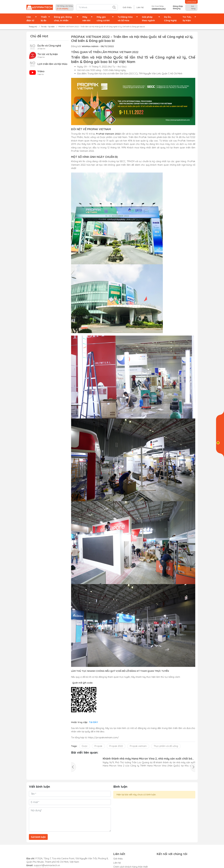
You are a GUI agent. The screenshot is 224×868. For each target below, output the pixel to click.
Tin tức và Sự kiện (48, 54)
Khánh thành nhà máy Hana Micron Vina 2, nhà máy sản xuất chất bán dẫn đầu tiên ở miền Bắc (148, 759)
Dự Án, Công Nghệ (170, 19)
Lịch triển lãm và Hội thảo (52, 64)
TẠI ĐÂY (93, 722)
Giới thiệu (130, 7)
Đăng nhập (178, 6)
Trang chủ (32, 27)
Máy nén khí (88, 19)
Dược (85, 746)
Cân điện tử (32, 19)
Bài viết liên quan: (85, 752)
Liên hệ (141, 7)
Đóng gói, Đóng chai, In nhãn (67, 19)
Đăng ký (177, 8)
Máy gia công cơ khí (106, 19)
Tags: (74, 746)
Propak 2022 (116, 746)
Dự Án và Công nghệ (49, 46)
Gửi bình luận (38, 837)
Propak (98, 746)
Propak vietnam (138, 746)
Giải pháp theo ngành (152, 19)
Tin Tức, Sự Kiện (190, 19)
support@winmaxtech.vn (46, 865)
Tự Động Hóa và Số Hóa (129, 19)
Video (41, 71)
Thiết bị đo (46, 19)
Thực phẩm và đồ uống (166, 746)
